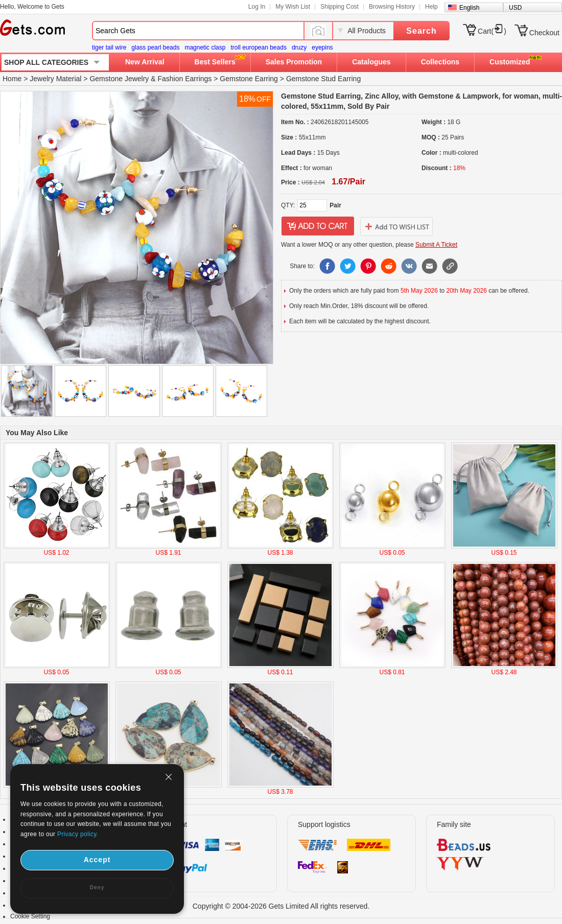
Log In (257, 7)
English (469, 8)
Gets (32, 28)
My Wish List (293, 7)
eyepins (322, 48)
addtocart (318, 226)
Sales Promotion (294, 62)
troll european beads (258, 48)
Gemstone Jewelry (119, 79)
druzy (299, 48)
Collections (440, 62)
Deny (97, 887)
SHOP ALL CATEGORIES (46, 62)
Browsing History (392, 7)
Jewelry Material (55, 79)
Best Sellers (215, 62)
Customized (510, 62)
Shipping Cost (339, 7)
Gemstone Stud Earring (323, 79)
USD (515, 8)
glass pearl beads (155, 48)
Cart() (492, 31)
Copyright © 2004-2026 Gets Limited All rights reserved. (281, 906)
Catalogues (371, 62)
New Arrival (145, 62)
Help (431, 7)
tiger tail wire (109, 48)
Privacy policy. (78, 834)
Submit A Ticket (436, 245)
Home (12, 79)
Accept (97, 860)
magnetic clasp (205, 48)
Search (421, 31)
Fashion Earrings (185, 79)
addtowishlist (396, 226)
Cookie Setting (30, 916)
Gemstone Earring (249, 79)
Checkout (544, 33)
